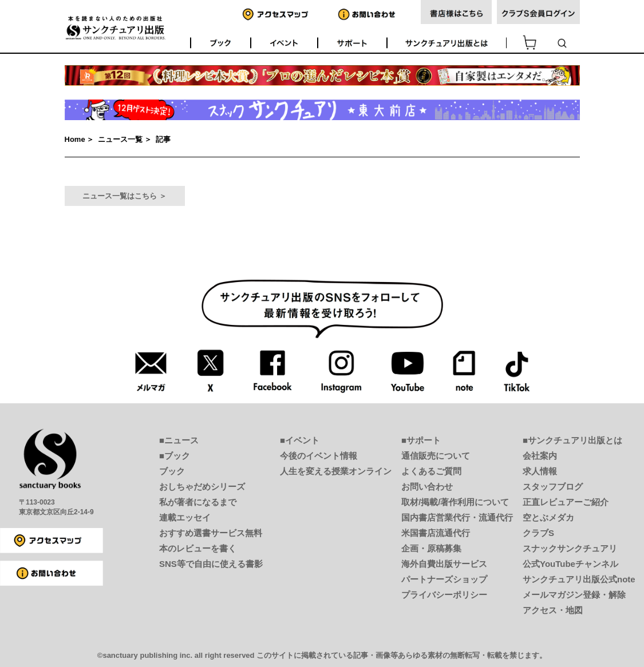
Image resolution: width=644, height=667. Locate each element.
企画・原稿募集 (431, 548)
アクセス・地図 (553, 610)
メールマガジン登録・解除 (574, 595)
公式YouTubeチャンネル (570, 564)
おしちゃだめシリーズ (202, 487)
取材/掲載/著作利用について (455, 502)
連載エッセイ (185, 517)
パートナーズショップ (444, 579)
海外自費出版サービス (444, 564)
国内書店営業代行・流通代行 (457, 517)
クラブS (538, 533)
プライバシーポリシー (444, 595)
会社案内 (540, 456)
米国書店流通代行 (436, 533)
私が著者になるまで (198, 502)
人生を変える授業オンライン (336, 471)
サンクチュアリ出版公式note (579, 579)
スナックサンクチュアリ (570, 548)
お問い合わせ (427, 487)
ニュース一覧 (120, 139)
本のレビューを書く (198, 548)
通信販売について (436, 456)
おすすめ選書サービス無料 (211, 533)
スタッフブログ (553, 487)
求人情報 (540, 471)
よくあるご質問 (431, 471)
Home (75, 139)
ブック (172, 471)
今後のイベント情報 (319, 456)
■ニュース (179, 440)
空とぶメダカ (548, 517)
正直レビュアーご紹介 (566, 502)
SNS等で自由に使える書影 (211, 564)
